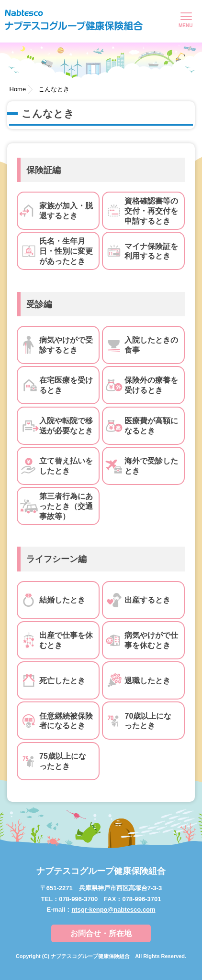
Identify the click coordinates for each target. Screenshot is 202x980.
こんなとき (54, 89)
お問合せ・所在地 (101, 933)
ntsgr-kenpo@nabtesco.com (113, 910)
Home (18, 89)
